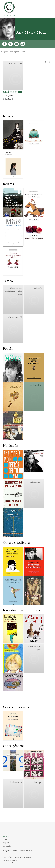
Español (6, 836)
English (6, 842)
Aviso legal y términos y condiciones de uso (17, 857)
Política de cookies (9, 863)
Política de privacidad (10, 860)
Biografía (4, 52)
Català (5, 839)
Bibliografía (14, 52)
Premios (24, 52)
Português (7, 846)
